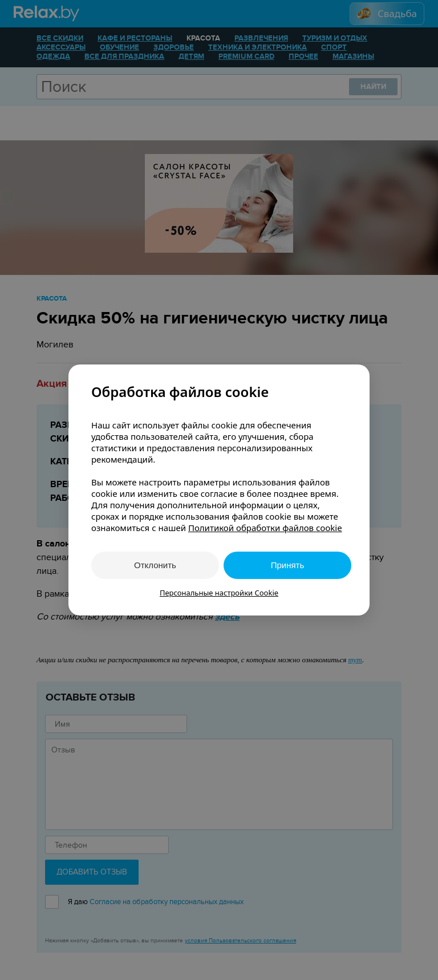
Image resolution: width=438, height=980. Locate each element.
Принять (288, 565)
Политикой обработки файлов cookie (265, 528)
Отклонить (155, 565)
